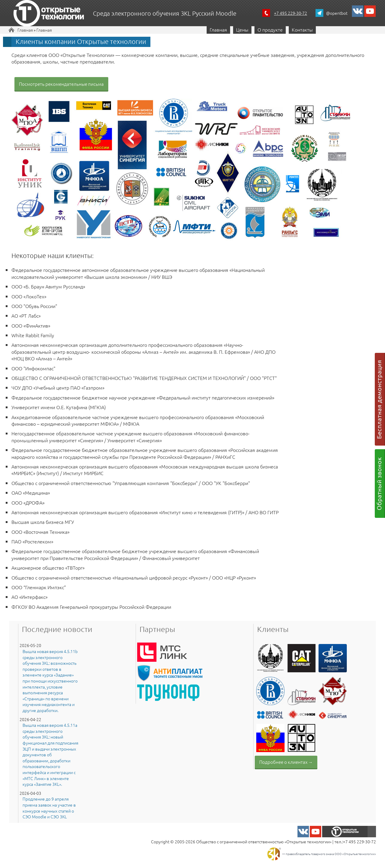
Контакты (302, 30)
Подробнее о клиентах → (286, 762)
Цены (242, 30)
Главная (25, 30)
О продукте (270, 30)
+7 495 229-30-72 (291, 13)
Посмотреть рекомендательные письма (61, 84)
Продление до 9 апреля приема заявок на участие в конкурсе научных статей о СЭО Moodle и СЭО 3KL (49, 808)
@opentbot (337, 13)
